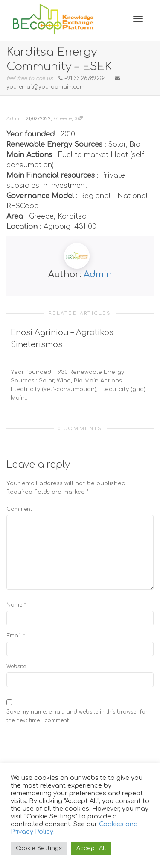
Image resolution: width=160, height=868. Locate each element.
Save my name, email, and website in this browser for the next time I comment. (77, 716)
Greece (63, 119)
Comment (19, 509)
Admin (98, 274)
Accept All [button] (91, 848)
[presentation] (71, 748)
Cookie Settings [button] (39, 848)
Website (16, 667)
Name (14, 605)
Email (14, 636)
